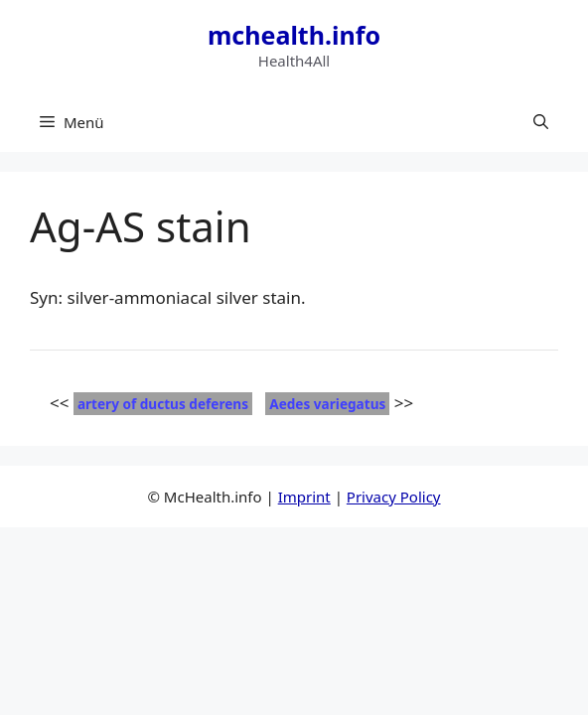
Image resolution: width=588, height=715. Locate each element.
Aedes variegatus (327, 404)
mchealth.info (294, 35)
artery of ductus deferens (163, 404)
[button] (541, 122)
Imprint (304, 497)
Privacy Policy (394, 497)
